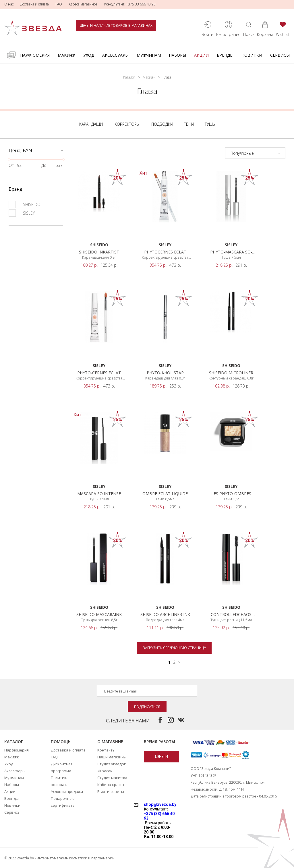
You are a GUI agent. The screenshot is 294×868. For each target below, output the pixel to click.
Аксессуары (115, 55)
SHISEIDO (25, 204)
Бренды (225, 55)
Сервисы (280, 55)
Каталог (129, 77)
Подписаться (147, 707)
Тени (189, 124)
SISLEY (22, 213)
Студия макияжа (112, 778)
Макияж (66, 55)
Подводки (162, 124)
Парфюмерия (35, 55)
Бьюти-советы (111, 791)
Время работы (159, 742)
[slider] (9, 159)
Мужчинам (149, 55)
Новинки (252, 55)
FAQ (59, 4)
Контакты (106, 750)
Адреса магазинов (83, 4)
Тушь (210, 124)
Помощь (61, 742)
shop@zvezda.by (160, 804)
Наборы (177, 55)
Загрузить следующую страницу (174, 648)
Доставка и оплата (34, 4)
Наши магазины (112, 757)
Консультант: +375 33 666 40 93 (130, 4)
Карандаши (91, 124)
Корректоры (127, 124)
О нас (9, 4)
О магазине (110, 742)
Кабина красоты (112, 785)
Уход (89, 55)
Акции (201, 55)
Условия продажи (67, 791)
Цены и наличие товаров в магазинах (116, 25)
